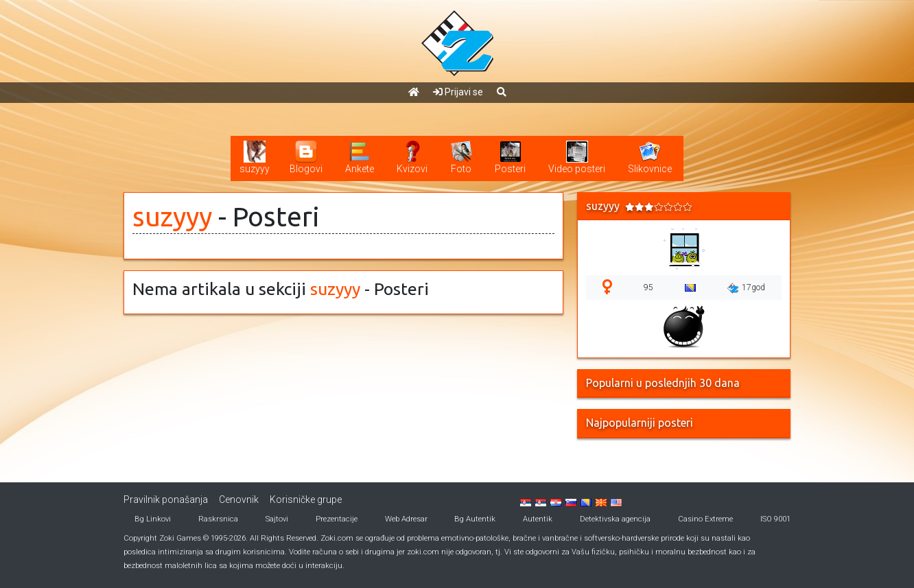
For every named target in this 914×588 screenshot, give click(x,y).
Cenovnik (239, 499)
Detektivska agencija (615, 519)
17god (746, 288)
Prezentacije (337, 519)
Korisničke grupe (306, 499)
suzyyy (172, 216)
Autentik (538, 519)
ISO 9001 (775, 519)
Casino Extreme (705, 519)
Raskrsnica (218, 519)
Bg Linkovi (153, 519)
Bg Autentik (475, 519)
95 (648, 287)
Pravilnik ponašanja (166, 499)
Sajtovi (277, 519)
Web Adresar (406, 519)
